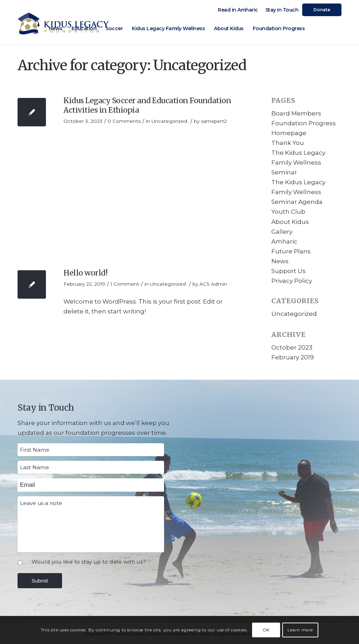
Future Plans (291, 251)
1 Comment (125, 284)
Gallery (282, 232)
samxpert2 (214, 121)
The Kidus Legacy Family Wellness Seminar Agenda (298, 192)
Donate (322, 10)
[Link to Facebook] (326, 28)
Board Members (296, 113)
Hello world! (85, 273)
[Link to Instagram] (315, 28)
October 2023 (292, 347)
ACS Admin (213, 284)
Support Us (289, 271)
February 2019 (293, 357)
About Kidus (290, 222)
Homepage (289, 133)
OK (266, 630)
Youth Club (288, 212)
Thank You (288, 143)
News (280, 261)
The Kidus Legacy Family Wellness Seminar (298, 162)
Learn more (300, 630)
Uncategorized (169, 121)
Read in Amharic (238, 10)
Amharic (284, 241)
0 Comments (124, 121)
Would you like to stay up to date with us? (89, 562)
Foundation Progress (304, 123)
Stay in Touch (282, 10)
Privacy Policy (292, 281)
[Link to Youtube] (336, 28)
